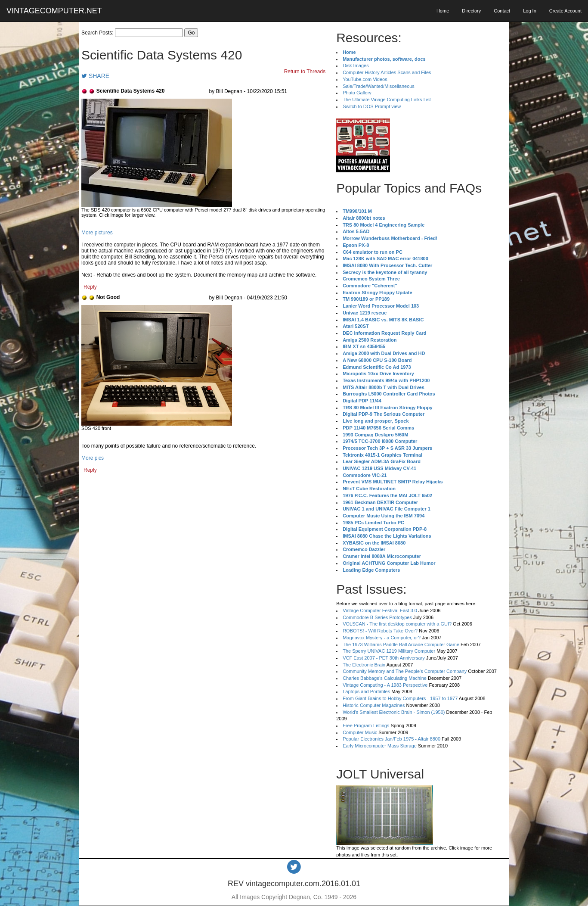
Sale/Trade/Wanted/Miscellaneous (379, 86)
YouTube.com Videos (365, 79)
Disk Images (356, 65)
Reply (90, 287)
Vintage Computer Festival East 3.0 (380, 610)
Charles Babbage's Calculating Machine (385, 678)
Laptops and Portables (366, 691)
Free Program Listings (366, 725)
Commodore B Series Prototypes (377, 617)
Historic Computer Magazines (374, 705)
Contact (502, 11)
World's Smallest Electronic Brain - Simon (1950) (394, 712)
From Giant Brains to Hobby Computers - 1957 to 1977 (400, 698)
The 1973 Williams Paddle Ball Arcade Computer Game (401, 644)
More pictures (97, 233)
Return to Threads (305, 72)
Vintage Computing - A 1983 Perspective (385, 685)
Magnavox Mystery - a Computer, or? (382, 638)
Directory (471, 11)
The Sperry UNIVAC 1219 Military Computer (389, 651)
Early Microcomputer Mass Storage (380, 746)
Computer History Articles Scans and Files (387, 72)
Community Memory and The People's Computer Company (405, 671)
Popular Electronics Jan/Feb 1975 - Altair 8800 (391, 739)
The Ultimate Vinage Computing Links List (387, 100)
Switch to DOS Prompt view (372, 106)
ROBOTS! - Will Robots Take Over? (380, 631)
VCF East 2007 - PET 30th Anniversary (384, 658)
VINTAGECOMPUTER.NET (54, 11)
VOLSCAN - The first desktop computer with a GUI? (397, 624)
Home (443, 11)
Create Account (565, 11)
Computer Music (360, 732)
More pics (93, 458)
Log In (530, 11)
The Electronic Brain (364, 665)
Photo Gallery (357, 93)
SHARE (95, 76)
